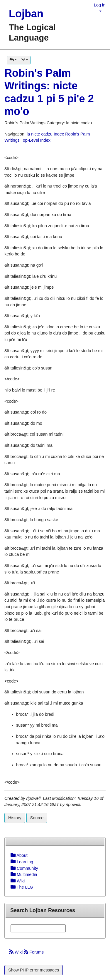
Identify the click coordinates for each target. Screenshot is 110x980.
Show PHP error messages (34, 970)
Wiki (16, 952)
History (15, 818)
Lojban (26, 14)
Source (37, 818)
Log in (100, 5)
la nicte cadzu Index (45, 134)
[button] (13, 60)
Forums (34, 952)
